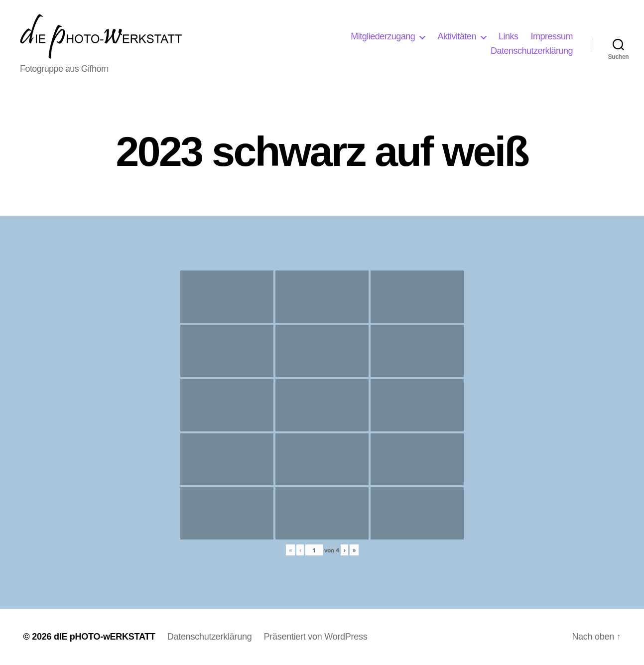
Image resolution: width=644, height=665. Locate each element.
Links (509, 36)
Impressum (552, 36)
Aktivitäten (457, 36)
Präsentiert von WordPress (315, 637)
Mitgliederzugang (383, 36)
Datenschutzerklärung (532, 51)
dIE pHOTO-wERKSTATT (105, 637)
